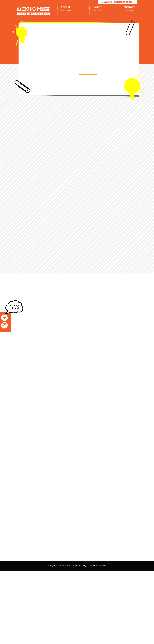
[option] (52, 24)
